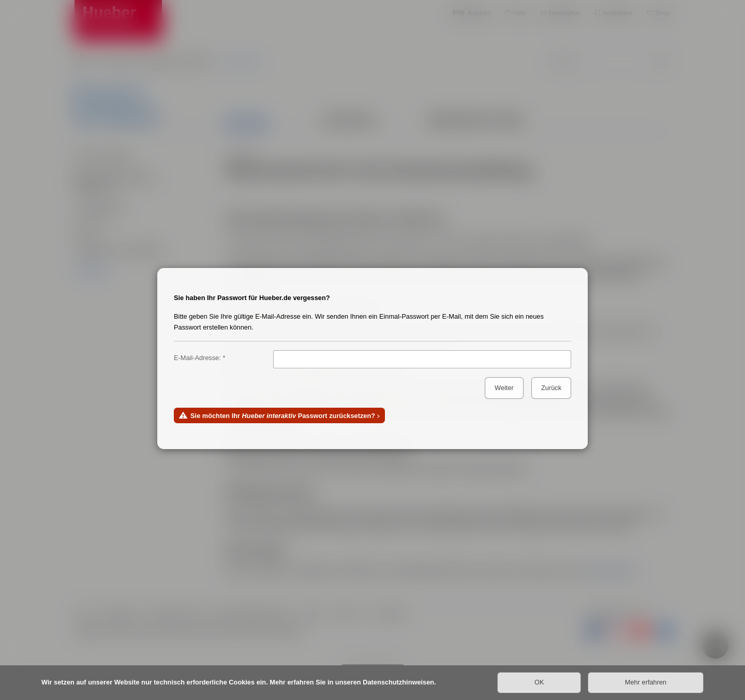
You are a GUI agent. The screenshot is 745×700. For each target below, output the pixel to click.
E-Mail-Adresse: (197, 358)
